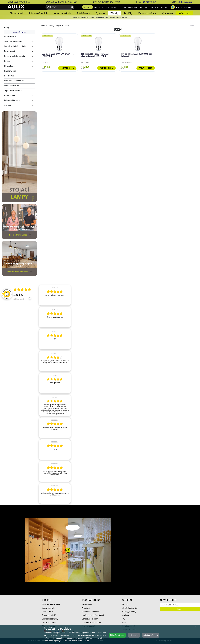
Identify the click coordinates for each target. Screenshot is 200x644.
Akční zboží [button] (184, 13)
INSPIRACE (144, 7)
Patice (7, 61)
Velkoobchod (87, 604)
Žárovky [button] (115, 13)
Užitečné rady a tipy (130, 608)
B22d (67, 26)
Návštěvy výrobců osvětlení (93, 615)
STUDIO (88, 7)
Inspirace (126, 615)
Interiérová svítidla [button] (39, 13)
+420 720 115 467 (148, 2)
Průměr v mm (10, 71)
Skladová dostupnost (13, 41)
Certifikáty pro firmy (90, 619)
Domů (43, 26)
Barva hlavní (10, 51)
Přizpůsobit (134, 635)
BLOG (157, 7)
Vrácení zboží (47, 612)
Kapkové (60, 26)
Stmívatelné (9, 66)
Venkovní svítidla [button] (63, 13)
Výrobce (8, 105)
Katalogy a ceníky (129, 612)
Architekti (86, 608)
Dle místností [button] (17, 13)
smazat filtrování (19, 32)
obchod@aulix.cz (185, 2)
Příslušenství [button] (84, 13)
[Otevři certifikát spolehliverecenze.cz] (22, 290)
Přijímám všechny (117, 635)
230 (19, 299)
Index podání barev (12, 100)
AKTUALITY (115, 7)
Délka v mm (9, 76)
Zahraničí (126, 604)
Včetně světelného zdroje (15, 46)
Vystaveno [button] (167, 13)
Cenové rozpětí (11, 36)
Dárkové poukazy (49, 622)
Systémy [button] (100, 13)
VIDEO (124, 7)
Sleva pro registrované (51, 604)
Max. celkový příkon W (14, 81)
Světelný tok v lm (12, 86)
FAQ (151, 7)
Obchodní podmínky (50, 619)
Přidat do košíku (67, 68)
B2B (107, 7)
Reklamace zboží (49, 615)
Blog (124, 622)
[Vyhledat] (72, 7)
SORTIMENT (99, 7)
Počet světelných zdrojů (15, 56)
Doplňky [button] (128, 13)
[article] (55, 295)
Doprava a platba (49, 608)
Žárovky (51, 26)
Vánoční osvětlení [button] (147, 13)
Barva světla (10, 95)
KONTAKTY (165, 7)
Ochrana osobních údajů (92, 622)
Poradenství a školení (90, 612)
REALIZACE (133, 7)
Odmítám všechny (151, 635)
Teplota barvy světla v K (15, 91)
